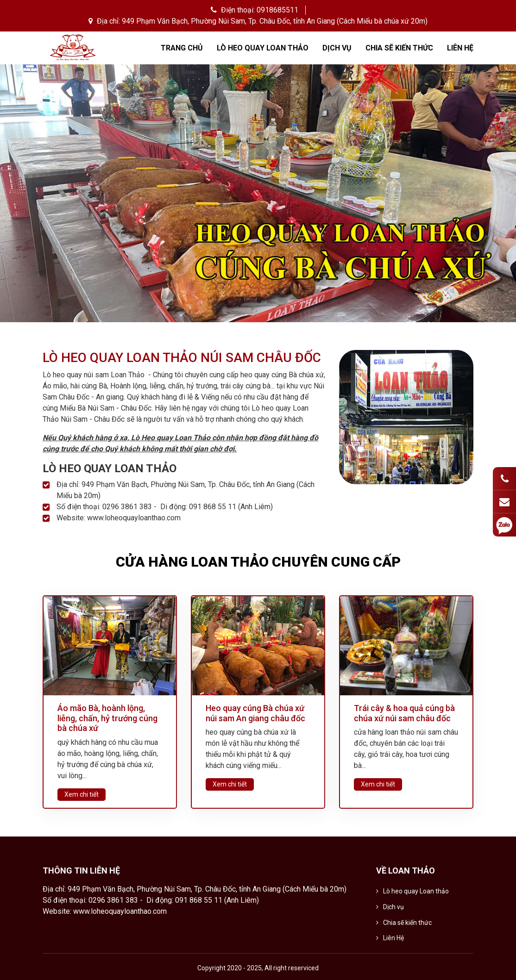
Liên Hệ (460, 48)
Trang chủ (182, 48)
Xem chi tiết (82, 794)
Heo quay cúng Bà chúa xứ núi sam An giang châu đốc (255, 713)
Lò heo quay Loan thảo (263, 48)
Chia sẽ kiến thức (399, 48)
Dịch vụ (337, 48)
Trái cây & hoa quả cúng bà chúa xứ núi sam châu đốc (404, 713)
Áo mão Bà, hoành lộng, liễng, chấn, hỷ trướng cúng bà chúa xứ (107, 718)
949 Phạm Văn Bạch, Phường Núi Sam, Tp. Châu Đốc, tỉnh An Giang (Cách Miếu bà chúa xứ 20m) (275, 21)
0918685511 (277, 10)
